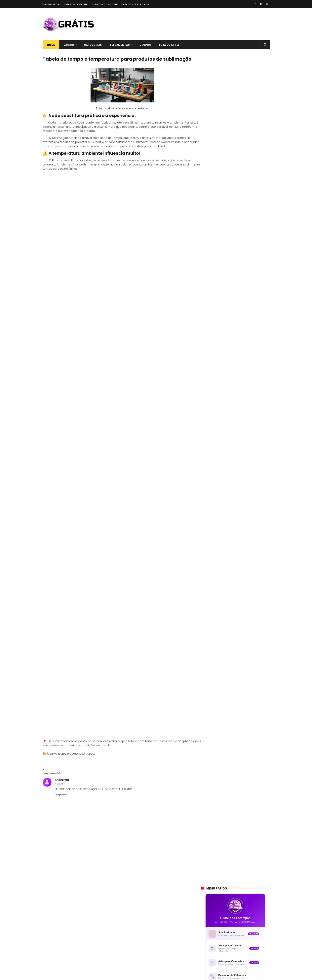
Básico (68, 45)
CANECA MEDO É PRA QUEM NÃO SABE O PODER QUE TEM (245, 506)
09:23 (60, 791)
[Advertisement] (197, 24)
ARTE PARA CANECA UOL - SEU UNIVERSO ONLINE (243, 433)
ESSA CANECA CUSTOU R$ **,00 (244, 540)
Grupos (145, 45)
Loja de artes (169, 45)
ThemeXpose (65, 975)
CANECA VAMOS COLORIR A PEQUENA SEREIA (242, 524)
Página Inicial (52, 4)
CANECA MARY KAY (235, 467)
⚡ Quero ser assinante (235, 216)
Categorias (92, 45)
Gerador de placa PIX (136, 4)
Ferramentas (119, 45)
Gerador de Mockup (105, 4)
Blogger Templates (98, 975)
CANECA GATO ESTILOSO (240, 486)
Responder (61, 802)
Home (51, 45)
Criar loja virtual (76, 4)
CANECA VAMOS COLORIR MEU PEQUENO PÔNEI (244, 560)
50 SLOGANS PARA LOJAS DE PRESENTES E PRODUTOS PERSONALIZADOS (242, 454)
